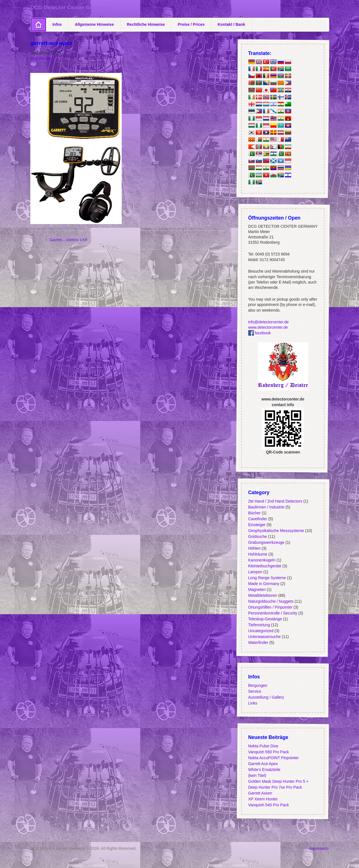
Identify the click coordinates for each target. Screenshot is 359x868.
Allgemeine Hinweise (94, 24)
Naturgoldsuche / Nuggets (271, 601)
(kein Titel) (257, 775)
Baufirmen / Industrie (266, 507)
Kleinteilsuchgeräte (264, 566)
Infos (57, 24)
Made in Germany (264, 584)
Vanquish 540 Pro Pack (268, 805)
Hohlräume (257, 554)
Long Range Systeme (267, 578)
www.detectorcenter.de (268, 327)
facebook (259, 333)
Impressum (319, 848)
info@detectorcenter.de (268, 322)
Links (253, 703)
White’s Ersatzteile (264, 770)
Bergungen (258, 685)
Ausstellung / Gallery (266, 697)
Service (255, 691)
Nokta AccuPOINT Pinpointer (273, 758)
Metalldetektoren (263, 595)
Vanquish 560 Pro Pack (268, 752)
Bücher (254, 513)
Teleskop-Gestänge (265, 619)
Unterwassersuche (264, 637)
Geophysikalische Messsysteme (276, 531)
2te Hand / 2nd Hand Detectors (275, 501)
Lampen (255, 572)
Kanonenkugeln (262, 560)
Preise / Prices (191, 24)
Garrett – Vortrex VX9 (66, 240)
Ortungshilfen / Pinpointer (270, 607)
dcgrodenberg (42, 58)
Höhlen (254, 548)
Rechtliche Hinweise (146, 24)
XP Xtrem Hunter (263, 799)
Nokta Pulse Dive (263, 746)
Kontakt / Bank (231, 24)
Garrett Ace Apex (263, 764)
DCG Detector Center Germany (70, 7)
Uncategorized (261, 631)
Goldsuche (257, 537)
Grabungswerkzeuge (266, 542)
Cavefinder (257, 519)
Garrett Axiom (260, 793)
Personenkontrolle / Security (272, 613)
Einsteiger (257, 525)
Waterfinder (258, 643)
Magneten (257, 590)
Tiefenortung (259, 625)
